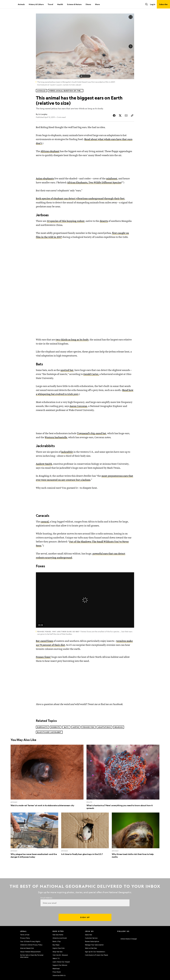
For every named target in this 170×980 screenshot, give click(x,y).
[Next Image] (131, 46)
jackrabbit (67, 452)
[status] (85, 76)
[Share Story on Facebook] (114, 115)
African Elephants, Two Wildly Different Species (94, 183)
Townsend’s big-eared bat (92, 434)
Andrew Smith (44, 464)
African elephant (50, 151)
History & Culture (36, 4)
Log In (153, 4)
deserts (104, 221)
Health (60, 4)
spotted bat (67, 370)
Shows (88, 4)
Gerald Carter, (91, 374)
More (97, 4)
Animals (21, 4)
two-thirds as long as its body (72, 340)
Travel (50, 4)
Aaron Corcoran (78, 406)
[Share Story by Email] (126, 115)
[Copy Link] (132, 115)
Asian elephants (45, 179)
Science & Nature (74, 4)
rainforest (112, 179)
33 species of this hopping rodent (66, 221)
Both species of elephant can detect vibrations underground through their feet (80, 199)
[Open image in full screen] (131, 17)
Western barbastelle (56, 438)
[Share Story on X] (120, 115)
